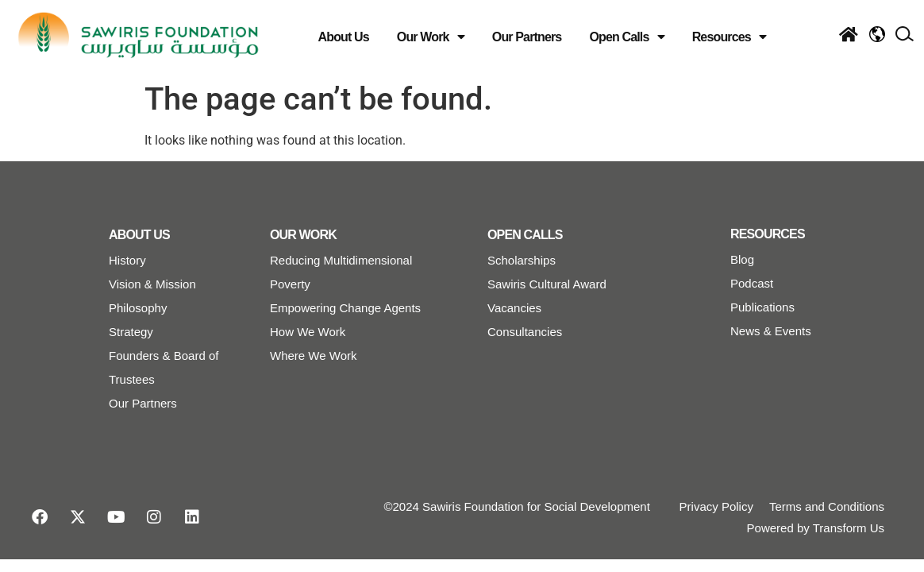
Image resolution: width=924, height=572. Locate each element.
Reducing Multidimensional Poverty (341, 272)
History (127, 260)
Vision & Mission (152, 284)
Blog (742, 259)
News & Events (771, 331)
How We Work (308, 332)
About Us (344, 37)
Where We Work (313, 356)
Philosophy (138, 308)
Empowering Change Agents (345, 308)
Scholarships (522, 260)
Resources (729, 37)
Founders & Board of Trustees (164, 367)
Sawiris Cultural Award (547, 284)
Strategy (131, 332)
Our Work (431, 37)
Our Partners (527, 37)
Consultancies (525, 332)
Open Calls (626, 37)
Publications (762, 307)
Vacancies (514, 308)
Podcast (752, 283)
